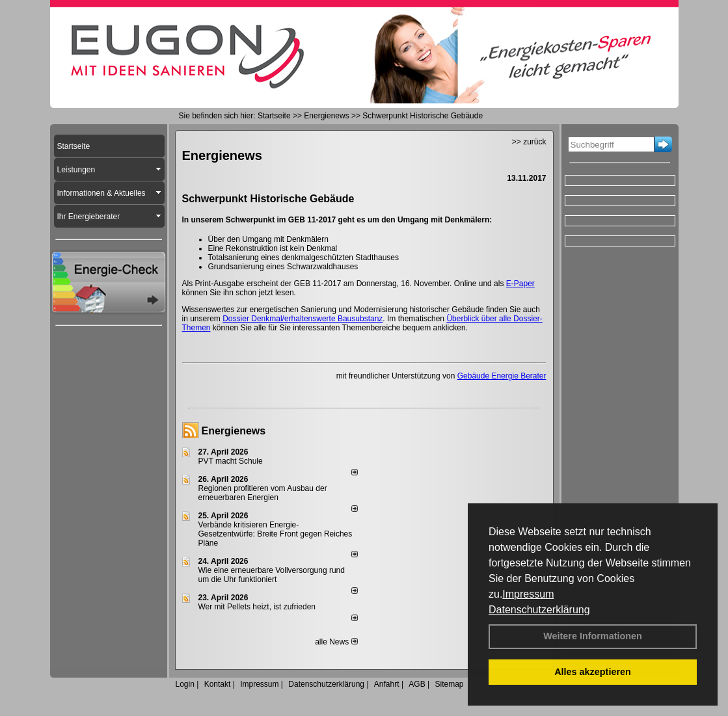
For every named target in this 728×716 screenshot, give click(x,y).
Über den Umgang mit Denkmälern (268, 239)
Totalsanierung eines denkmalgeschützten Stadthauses (304, 258)
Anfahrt (387, 684)
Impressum (528, 594)
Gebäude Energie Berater (502, 376)
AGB (417, 684)
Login (185, 684)
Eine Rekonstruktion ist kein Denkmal (273, 248)
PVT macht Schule (231, 461)
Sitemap (449, 684)
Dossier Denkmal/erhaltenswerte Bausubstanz (303, 319)
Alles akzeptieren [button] (593, 672)
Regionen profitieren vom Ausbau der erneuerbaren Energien (263, 493)
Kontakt (218, 684)
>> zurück (529, 142)
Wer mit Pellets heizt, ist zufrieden (257, 607)
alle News (336, 642)
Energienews (234, 431)
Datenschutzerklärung (539, 610)
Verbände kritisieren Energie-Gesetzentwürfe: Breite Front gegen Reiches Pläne (276, 534)
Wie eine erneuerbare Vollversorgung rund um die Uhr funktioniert (272, 575)
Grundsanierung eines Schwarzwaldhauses (283, 267)
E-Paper (520, 284)
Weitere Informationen (593, 636)
